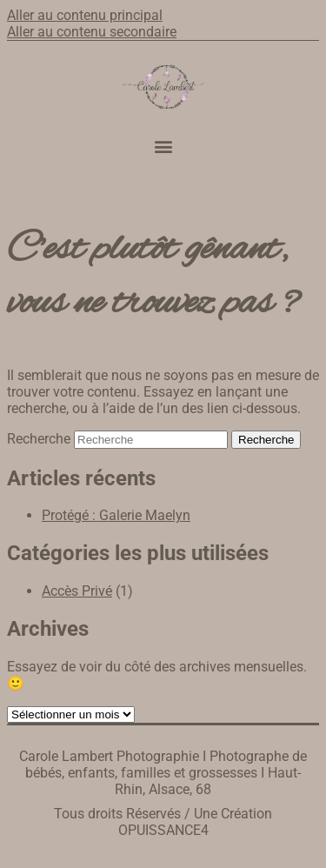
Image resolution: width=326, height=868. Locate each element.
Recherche (39, 439)
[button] (163, 147)
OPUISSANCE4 (163, 830)
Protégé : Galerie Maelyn (116, 515)
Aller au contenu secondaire (92, 32)
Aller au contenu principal (85, 15)
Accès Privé (77, 591)
